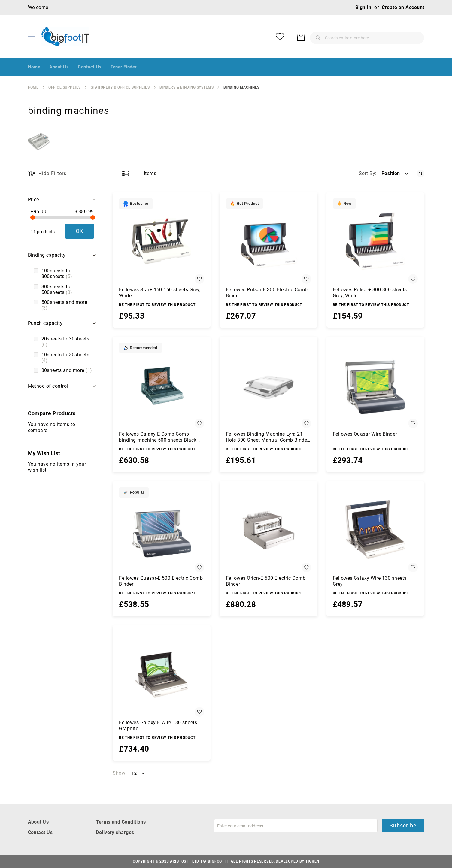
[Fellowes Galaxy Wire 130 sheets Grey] (375, 530)
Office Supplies (64, 87)
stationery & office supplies (120, 87)
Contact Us (40, 832)
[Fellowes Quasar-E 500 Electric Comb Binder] (162, 530)
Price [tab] (33, 200)
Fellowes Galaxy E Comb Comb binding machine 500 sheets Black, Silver (158, 437)
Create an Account (403, 7)
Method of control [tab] (48, 386)
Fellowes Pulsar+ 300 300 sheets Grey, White (370, 293)
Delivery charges (115, 832)
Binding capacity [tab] (47, 255)
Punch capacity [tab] (45, 323)
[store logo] (65, 36)
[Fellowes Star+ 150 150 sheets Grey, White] (162, 241)
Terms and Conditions (121, 822)
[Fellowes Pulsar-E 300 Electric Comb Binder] (268, 241)
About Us (38, 822)
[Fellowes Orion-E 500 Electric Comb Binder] (268, 530)
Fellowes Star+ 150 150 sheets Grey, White (160, 293)
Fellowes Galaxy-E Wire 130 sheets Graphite (158, 726)
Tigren (312, 861)
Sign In (363, 7)
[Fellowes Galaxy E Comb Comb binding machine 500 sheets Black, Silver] (162, 386)
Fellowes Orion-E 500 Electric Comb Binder (266, 581)
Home (33, 87)
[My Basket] (415, 37)
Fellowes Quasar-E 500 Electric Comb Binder (161, 581)
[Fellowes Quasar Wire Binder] (375, 386)
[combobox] (319, 37)
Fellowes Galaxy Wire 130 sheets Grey (370, 581)
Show (119, 773)
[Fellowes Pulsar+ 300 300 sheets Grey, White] (375, 241)
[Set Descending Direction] (421, 173)
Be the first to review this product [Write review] (157, 305)
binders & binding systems (187, 87)
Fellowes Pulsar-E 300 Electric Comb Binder (267, 293)
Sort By (367, 173)
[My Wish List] (394, 37)
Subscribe (403, 826)
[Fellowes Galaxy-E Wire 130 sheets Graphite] (162, 674)
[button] (395, 174)
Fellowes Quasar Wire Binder (365, 434)
